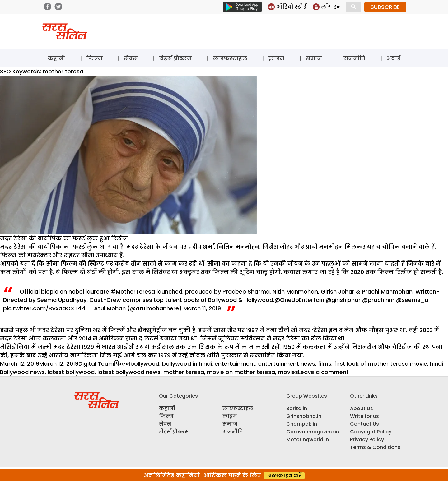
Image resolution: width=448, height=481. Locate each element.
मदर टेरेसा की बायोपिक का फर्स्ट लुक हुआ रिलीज (64, 238)
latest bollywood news (129, 372)
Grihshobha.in (304, 416)
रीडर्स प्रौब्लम (175, 58)
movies (288, 372)
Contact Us (364, 424)
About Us (362, 408)
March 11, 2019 (202, 308)
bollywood (145, 364)
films (325, 364)
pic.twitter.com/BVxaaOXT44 (44, 308)
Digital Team (96, 364)
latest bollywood (71, 372)
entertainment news (287, 364)
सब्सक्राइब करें (284, 476)
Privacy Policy (367, 439)
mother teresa (184, 372)
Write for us (364, 416)
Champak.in (302, 424)
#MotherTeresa (133, 291)
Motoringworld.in (308, 439)
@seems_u (412, 300)
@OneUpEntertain (299, 300)
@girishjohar (343, 300)
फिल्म (94, 58)
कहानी (56, 58)
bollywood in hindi (187, 364)
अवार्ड (393, 58)
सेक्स (131, 58)
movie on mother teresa (241, 372)
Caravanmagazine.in (313, 432)
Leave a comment (323, 372)
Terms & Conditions (375, 447)
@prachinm (378, 300)
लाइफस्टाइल (230, 58)
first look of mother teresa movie (381, 364)
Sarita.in (297, 408)
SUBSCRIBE (385, 7)
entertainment (235, 364)
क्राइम (276, 58)
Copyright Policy (371, 432)
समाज (314, 58)
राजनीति (354, 58)
